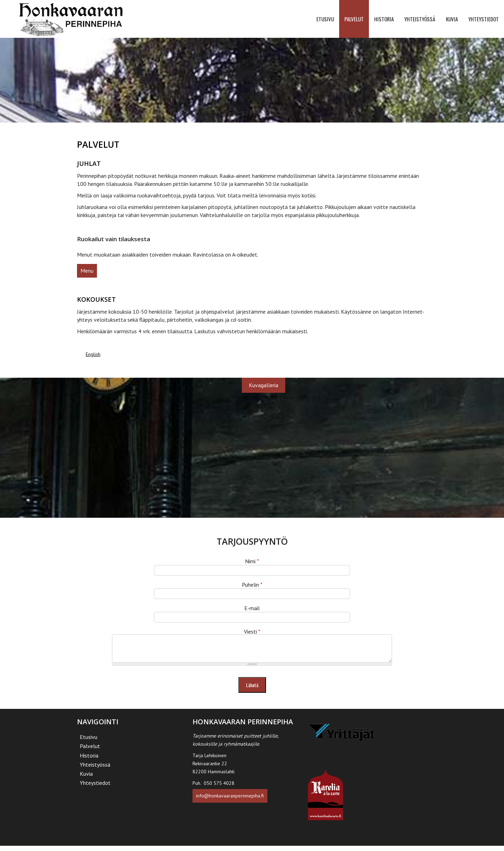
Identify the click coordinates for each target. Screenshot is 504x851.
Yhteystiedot (484, 19)
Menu (87, 271)
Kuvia (452, 19)
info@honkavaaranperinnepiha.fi (230, 801)
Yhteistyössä (420, 19)
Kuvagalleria (264, 385)
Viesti (252, 632)
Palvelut (354, 19)
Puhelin (252, 585)
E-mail (252, 608)
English (93, 354)
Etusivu (325, 19)
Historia (384, 19)
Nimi (252, 561)
